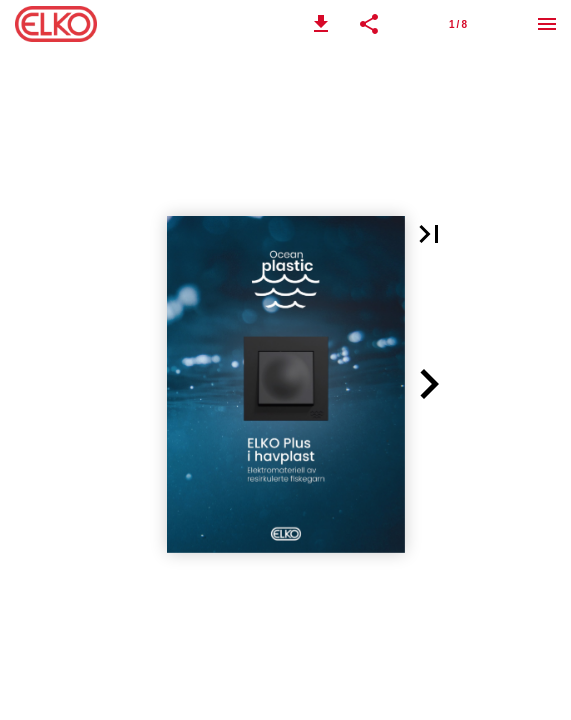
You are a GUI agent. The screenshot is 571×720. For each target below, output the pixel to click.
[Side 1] (458, 24)
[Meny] (547, 24)
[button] (321, 24)
